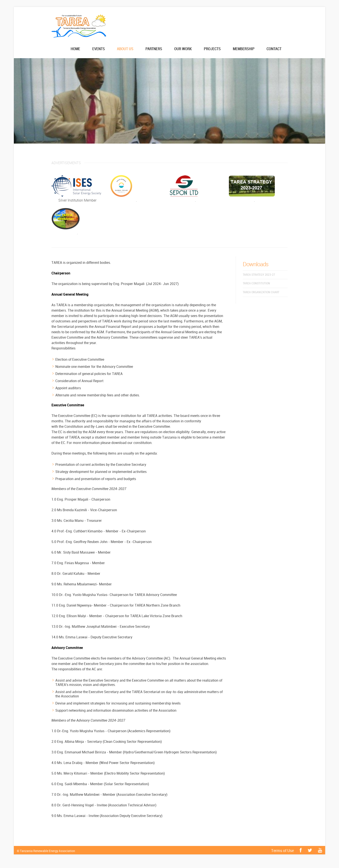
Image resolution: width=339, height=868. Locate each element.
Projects (212, 49)
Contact (274, 49)
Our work (183, 49)
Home (75, 49)
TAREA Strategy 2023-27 (259, 275)
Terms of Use (282, 850)
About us (125, 49)
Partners (154, 49)
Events (99, 49)
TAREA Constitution (256, 283)
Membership (244, 49)
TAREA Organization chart (261, 292)
